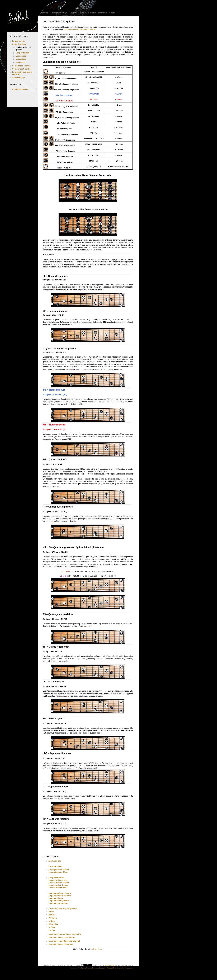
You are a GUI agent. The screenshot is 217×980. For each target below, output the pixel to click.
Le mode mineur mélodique (61, 944)
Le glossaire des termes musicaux (22, 73)
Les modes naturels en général (63, 909)
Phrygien (53, 918)
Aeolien (52, 927)
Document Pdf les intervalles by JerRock (80, 29)
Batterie (92, 13)
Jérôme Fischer (110, 965)
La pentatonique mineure (60, 893)
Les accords (21, 56)
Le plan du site (18, 41)
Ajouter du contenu (20, 89)
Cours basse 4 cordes (21, 66)
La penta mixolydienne (59, 901)
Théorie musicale (59, 13)
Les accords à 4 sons (58, 885)
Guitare (73, 13)
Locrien (52, 930)
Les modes (20, 62)
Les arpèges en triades (59, 870)
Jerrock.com (98, 965)
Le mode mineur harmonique (62, 937)
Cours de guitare (19, 44)
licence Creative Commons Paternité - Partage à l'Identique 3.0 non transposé (107, 968)
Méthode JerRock (107, 13)
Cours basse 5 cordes (21, 69)
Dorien (52, 915)
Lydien (52, 921)
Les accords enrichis (58, 888)
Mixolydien (53, 924)
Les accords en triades (59, 883)
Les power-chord (56, 878)
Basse (82, 13)
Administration (19, 78)
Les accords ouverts (58, 880)
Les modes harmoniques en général (65, 934)
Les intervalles (55, 867)
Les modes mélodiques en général (64, 941)
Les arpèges (21, 59)
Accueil (44, 13)
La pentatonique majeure (60, 896)
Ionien (51, 912)
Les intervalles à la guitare (24, 49)
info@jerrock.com (96, 949)
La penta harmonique (58, 903)
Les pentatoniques (24, 53)
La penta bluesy (56, 898)
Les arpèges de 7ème (58, 872)
